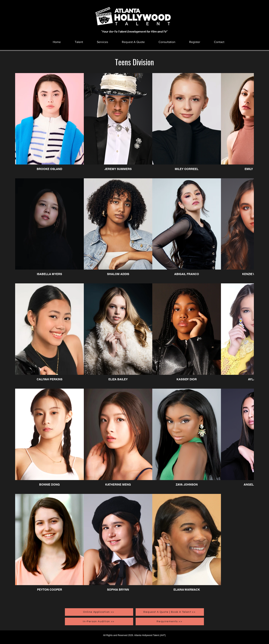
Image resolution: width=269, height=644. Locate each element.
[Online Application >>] (99, 612)
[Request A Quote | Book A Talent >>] (170, 612)
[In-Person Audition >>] (99, 621)
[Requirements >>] (170, 621)
